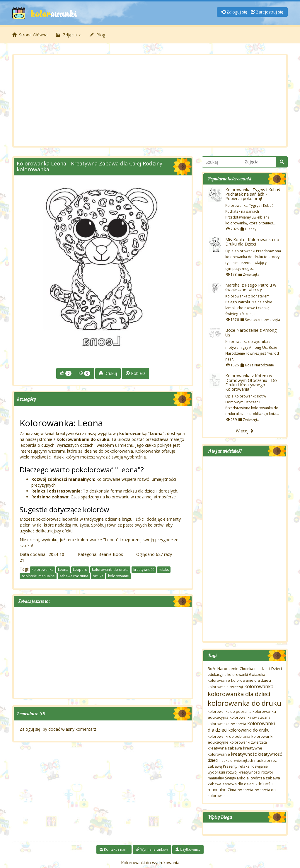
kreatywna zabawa (225, 748)
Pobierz (135, 373)
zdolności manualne (38, 576)
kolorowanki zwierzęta (248, 742)
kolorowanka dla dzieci (239, 694)
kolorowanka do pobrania (230, 712)
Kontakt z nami (114, 849)
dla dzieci (262, 669)
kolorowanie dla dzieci (251, 680)
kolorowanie (119, 576)
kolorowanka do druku (244, 703)
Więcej (245, 431)
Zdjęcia (69, 35)
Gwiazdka (257, 675)
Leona (63, 570)
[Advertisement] (150, 101)
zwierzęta (245, 790)
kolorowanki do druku (110, 570)
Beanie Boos (111, 554)
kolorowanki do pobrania (229, 736)
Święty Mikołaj (237, 778)
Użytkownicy (188, 849)
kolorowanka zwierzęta (227, 724)
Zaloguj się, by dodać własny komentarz (58, 729)
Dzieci (277, 669)
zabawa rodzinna (74, 576)
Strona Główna (30, 35)
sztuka (98, 576)
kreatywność (144, 570)
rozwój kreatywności (243, 772)
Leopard (80, 570)
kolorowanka (42, 570)
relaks (164, 570)
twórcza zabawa (265, 778)
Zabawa (214, 784)
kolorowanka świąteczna (250, 717)
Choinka (246, 669)
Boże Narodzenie (223, 669)
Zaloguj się (234, 12)
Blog (97, 35)
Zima (232, 790)
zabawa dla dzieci (238, 784)
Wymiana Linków (152, 849)
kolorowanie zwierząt (225, 687)
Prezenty (230, 766)
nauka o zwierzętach (236, 760)
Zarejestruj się (267, 12)
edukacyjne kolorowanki (228, 675)
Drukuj (108, 373)
